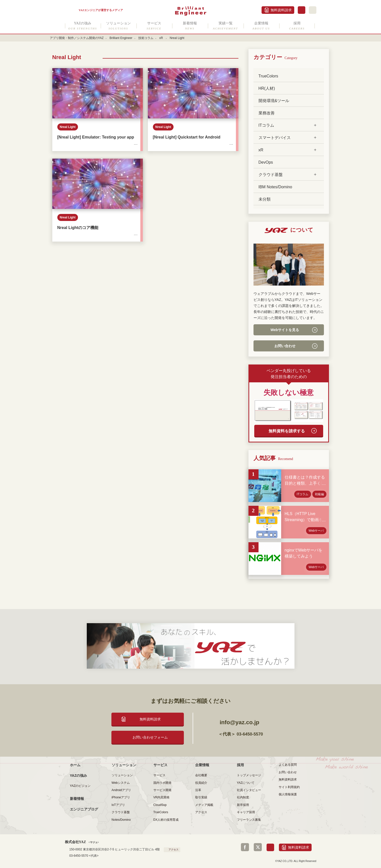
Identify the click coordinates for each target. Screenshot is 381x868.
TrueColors (268, 76)
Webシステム (121, 783)
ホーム (75, 765)
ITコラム (266, 125)
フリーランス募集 (249, 820)
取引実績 (201, 797)
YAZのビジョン (80, 786)
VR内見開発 (162, 797)
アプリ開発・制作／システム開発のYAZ (77, 38)
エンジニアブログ (84, 809)
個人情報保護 (288, 794)
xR (161, 38)
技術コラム (146, 38)
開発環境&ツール (274, 101)
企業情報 (261, 26)
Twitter (258, 847)
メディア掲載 (204, 805)
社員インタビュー (249, 790)
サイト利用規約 (289, 787)
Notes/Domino (121, 820)
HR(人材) (267, 88)
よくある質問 (288, 765)
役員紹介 (201, 783)
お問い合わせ (285, 346)
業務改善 (267, 113)
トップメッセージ (249, 775)
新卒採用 (243, 805)
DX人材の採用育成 (166, 820)
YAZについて (246, 783)
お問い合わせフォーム (150, 737)
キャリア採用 (246, 812)
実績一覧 (226, 26)
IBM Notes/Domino (275, 187)
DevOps (266, 162)
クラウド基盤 (271, 175)
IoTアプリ (118, 805)
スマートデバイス (275, 138)
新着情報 (190, 26)
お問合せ (302, 10)
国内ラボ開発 (162, 783)
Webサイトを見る (285, 330)
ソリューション (118, 26)
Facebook (245, 847)
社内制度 (243, 797)
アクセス (201, 812)
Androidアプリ (121, 790)
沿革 (198, 790)
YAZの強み (83, 26)
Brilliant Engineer (121, 38)
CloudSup (160, 805)
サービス (154, 26)
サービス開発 (162, 790)
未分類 (265, 199)
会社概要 (201, 775)
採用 (297, 26)
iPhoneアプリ (121, 797)
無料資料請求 (281, 10)
